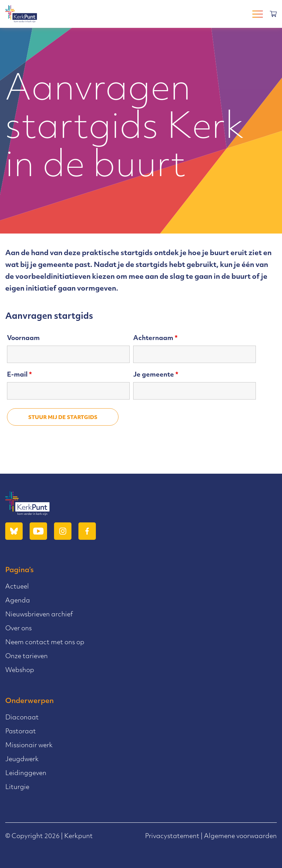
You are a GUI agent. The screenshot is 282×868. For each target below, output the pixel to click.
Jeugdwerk (22, 760)
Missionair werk (29, 746)
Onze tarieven (26, 657)
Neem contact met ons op (45, 643)
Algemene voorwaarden (240, 837)
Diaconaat (22, 718)
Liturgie (17, 787)
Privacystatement (172, 837)
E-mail (20, 375)
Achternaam (155, 338)
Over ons (18, 629)
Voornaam (23, 338)
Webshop (20, 670)
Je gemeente (156, 375)
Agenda (18, 601)
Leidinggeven (26, 774)
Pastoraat (21, 732)
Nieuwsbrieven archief (39, 615)
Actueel (17, 587)
